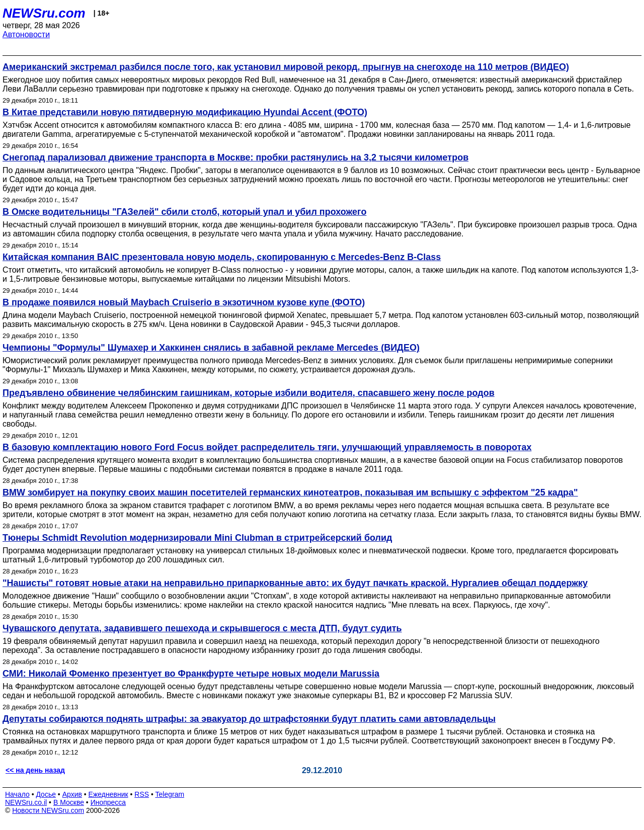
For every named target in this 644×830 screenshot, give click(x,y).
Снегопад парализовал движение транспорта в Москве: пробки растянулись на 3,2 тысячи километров (235, 157)
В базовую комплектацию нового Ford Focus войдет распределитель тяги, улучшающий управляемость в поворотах (267, 447)
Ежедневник (108, 794)
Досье (46, 794)
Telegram (170, 794)
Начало (17, 794)
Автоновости (26, 34)
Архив (72, 794)
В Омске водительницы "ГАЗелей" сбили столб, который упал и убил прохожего (184, 212)
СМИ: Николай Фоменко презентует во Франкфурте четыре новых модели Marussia (191, 674)
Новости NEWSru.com (48, 810)
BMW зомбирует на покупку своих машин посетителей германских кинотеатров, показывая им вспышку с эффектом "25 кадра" (290, 492)
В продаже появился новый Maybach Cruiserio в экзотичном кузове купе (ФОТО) (184, 302)
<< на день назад (35, 770)
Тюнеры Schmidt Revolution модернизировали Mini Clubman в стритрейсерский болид (197, 538)
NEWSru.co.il (26, 802)
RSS (142, 794)
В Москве (69, 802)
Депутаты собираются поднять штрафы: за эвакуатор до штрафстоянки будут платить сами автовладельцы (249, 719)
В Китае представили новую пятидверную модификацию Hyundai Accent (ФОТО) (185, 112)
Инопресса (108, 802)
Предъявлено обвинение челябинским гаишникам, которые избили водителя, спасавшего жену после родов (249, 393)
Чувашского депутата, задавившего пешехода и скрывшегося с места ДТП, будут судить (202, 628)
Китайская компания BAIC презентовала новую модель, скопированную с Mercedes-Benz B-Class (222, 257)
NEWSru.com (44, 13)
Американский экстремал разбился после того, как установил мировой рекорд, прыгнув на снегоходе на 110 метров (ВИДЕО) (286, 67)
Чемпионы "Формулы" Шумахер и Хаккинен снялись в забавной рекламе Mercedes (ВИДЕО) (211, 348)
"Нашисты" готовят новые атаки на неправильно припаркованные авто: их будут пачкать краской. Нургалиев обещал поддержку (295, 583)
